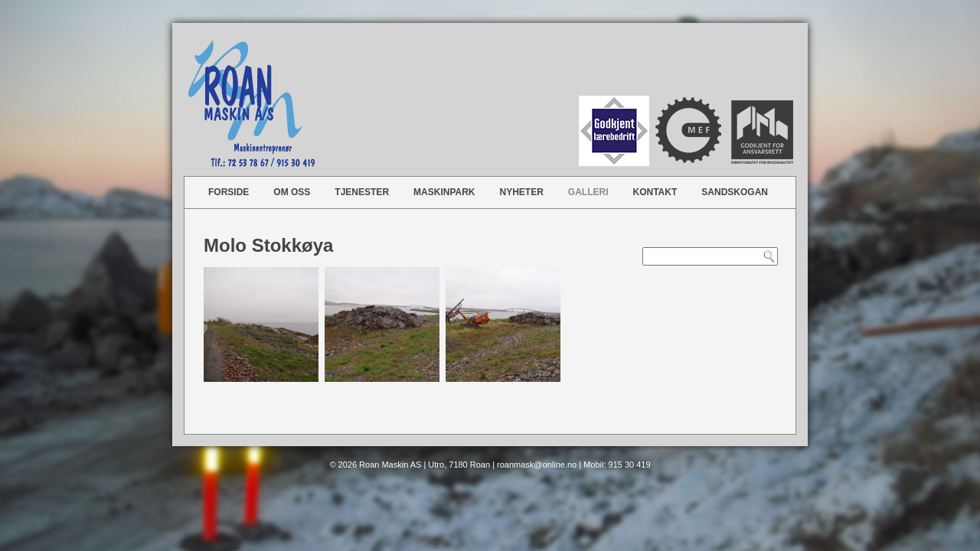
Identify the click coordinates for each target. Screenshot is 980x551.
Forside (229, 192)
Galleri (588, 192)
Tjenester (362, 192)
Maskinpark (444, 192)
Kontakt (655, 192)
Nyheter (522, 192)
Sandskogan (735, 192)
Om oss (292, 192)
